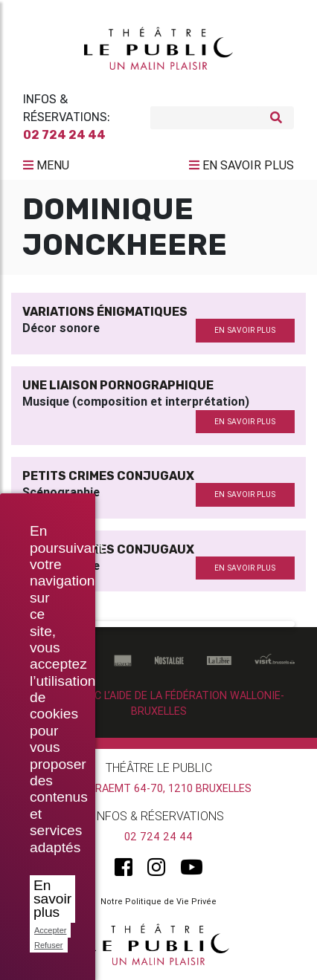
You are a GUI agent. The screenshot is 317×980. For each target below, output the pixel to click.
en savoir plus (245, 330)
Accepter (50, 930)
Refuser (49, 945)
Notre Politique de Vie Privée (158, 901)
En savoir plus (52, 899)
